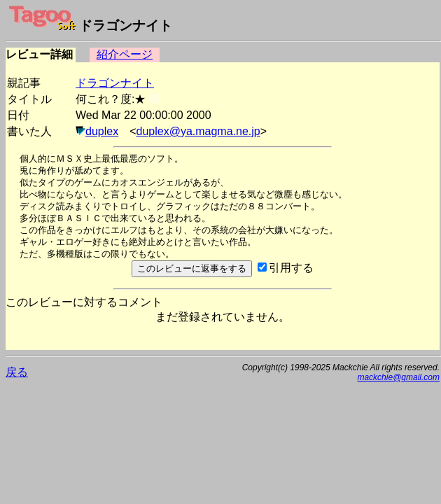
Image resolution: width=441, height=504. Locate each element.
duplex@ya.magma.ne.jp (198, 131)
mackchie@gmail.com (398, 377)
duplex (102, 131)
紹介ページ (125, 54)
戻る (17, 372)
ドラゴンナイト (115, 83)
